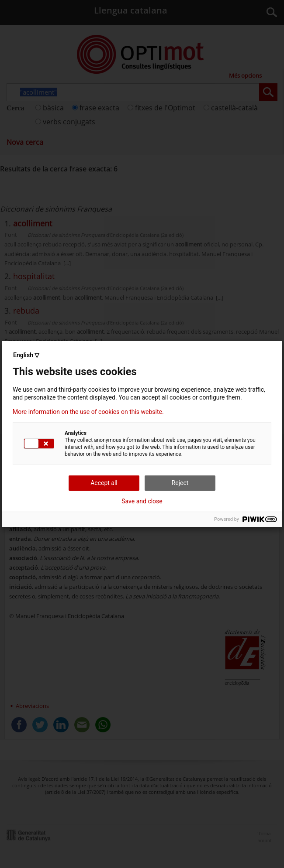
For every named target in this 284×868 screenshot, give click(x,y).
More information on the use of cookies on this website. (88, 412)
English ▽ (26, 355)
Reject (180, 483)
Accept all (104, 483)
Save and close (142, 501)
